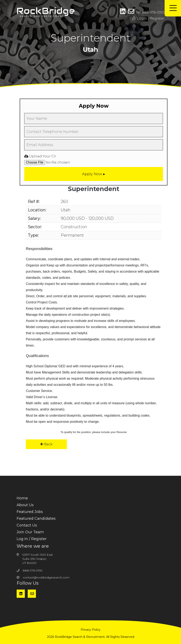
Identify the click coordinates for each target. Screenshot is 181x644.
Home (22, 498)
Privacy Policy (91, 630)
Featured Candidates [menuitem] (36, 518)
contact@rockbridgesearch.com (46, 577)
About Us (25, 505)
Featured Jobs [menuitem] (30, 512)
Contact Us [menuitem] (27, 525)
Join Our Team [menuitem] (30, 532)
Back (46, 444)
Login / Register (148, 18)
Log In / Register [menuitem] (32, 539)
